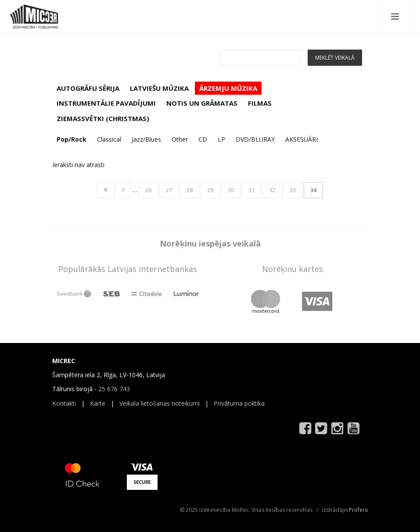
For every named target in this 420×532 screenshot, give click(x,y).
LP (221, 139)
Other (180, 139)
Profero (359, 510)
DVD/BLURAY (255, 139)
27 (169, 190)
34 (313, 190)
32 (272, 190)
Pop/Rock (72, 139)
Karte (98, 403)
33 (293, 190)
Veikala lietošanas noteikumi (160, 403)
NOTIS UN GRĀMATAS (202, 103)
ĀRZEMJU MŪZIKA (228, 88)
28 (190, 190)
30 (231, 190)
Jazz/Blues (146, 139)
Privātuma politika (239, 403)
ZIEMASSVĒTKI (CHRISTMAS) (103, 118)
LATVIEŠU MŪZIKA (159, 88)
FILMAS (260, 103)
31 (251, 190)
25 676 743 (114, 389)
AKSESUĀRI (302, 139)
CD (203, 139)
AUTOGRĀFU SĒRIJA (88, 88)
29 (210, 190)
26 (148, 190)
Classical (109, 139)
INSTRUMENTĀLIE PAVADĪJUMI (106, 103)
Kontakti (64, 403)
